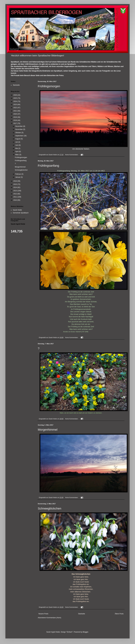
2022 (15, 108)
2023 (15, 105)
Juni (17, 145)
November (19, 129)
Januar (18, 177)
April (17, 152)
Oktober (18, 133)
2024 (15, 101)
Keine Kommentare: (72, 155)
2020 (15, 114)
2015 (15, 184)
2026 (15, 95)
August (18, 139)
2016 (15, 181)
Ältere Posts (119, 614)
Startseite (82, 614)
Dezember (19, 126)
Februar (18, 174)
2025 (15, 98)
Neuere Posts (43, 614)
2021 (15, 111)
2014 (15, 187)
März (17, 155)
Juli (17, 142)
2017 (15, 123)
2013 (15, 191)
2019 (15, 117)
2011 (15, 197)
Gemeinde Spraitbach (21, 213)
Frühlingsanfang (48, 166)
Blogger (86, 632)
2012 (15, 194)
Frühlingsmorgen (49, 86)
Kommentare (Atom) (54, 618)
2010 (15, 200)
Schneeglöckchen (50, 508)
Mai (17, 148)
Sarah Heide (17, 210)
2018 (15, 120)
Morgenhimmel (48, 430)
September (19, 136)
